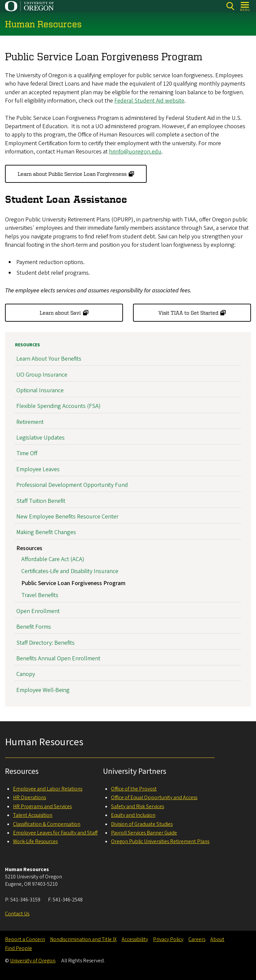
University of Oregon (33, 961)
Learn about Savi (60, 313)
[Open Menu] (245, 6)
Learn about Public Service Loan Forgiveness (72, 174)
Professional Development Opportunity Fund (72, 485)
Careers (197, 939)
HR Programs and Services (42, 807)
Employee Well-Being (43, 690)
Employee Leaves (38, 469)
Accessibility (135, 939)
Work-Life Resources (35, 841)
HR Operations (29, 798)
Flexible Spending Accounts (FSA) (58, 406)
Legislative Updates (40, 438)
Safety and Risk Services (137, 807)
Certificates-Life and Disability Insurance (70, 571)
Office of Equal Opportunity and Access (154, 798)
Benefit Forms (34, 627)
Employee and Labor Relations (48, 789)
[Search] (230, 6)
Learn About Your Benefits (49, 359)
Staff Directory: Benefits (45, 643)
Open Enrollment (38, 611)
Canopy (26, 674)
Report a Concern (25, 939)
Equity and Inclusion (133, 815)
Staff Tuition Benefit (41, 501)
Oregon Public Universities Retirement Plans (160, 841)
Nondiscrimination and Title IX (83, 939)
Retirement (30, 422)
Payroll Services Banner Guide (144, 833)
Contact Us (17, 914)
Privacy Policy (168, 939)
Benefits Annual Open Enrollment (58, 658)
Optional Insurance (40, 390)
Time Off (27, 453)
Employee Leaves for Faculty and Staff (55, 833)
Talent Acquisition (33, 815)
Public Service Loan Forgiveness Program (73, 583)
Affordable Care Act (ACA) (53, 559)
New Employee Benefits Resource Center (67, 517)
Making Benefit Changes (46, 532)
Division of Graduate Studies (142, 824)
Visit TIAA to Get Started (188, 313)
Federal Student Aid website (149, 101)
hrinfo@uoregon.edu (135, 152)
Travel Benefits (40, 595)
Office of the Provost (134, 789)
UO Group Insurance (42, 374)
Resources (27, 345)
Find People (18, 948)
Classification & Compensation (47, 824)
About (217, 939)
